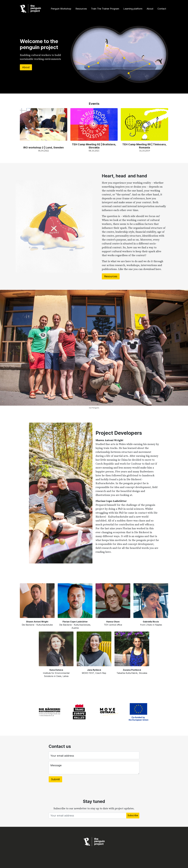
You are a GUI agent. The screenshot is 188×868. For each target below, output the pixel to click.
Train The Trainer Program (105, 9)
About (150, 9)
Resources (81, 9)
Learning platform (133, 9)
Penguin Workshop (61, 9)
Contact (162, 9)
